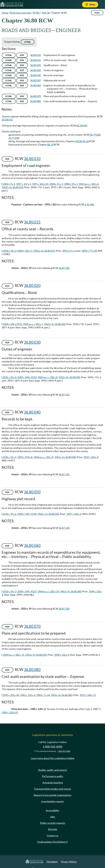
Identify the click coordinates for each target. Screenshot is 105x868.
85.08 (78, 141)
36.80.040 (35, 75)
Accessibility (52, 810)
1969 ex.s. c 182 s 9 (43, 457)
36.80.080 (35, 101)
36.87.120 (64, 268)
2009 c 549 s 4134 (27, 514)
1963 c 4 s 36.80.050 (48, 514)
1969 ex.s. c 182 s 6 (89, 184)
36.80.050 (35, 80)
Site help (53, 829)
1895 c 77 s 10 (89, 251)
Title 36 (46, 13)
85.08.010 (7, 120)
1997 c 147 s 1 (23, 184)
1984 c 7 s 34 (43, 695)
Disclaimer (52, 862)
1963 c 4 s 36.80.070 (36, 655)
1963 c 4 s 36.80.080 (61, 695)
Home (5, 13)
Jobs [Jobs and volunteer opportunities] (52, 817)
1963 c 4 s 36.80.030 (69, 377)
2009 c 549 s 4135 (27, 591)
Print (97, 13)
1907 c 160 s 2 (74, 514)
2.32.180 (89, 204)
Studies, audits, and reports (53, 770)
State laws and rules (21, 13)
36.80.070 (35, 96)
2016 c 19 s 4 (10, 377)
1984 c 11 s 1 (56, 184)
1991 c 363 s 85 (40, 184)
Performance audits (53, 776)
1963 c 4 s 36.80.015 (44, 251)
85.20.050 (82, 126)
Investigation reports (52, 801)
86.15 (50, 145)
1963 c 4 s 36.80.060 (71, 591)
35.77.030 (14, 138)
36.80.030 (35, 70)
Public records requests (53, 823)
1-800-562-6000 (52, 747)
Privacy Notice (69, 862)
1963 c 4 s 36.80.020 (55, 324)
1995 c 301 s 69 (11, 695)
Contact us (53, 835)
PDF (22, 55)
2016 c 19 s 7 (10, 591)
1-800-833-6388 (64, 751)
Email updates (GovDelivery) (52, 842)
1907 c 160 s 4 (91, 457)
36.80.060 (35, 85)
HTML (28, 42)
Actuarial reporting (53, 782)
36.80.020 (35, 65)
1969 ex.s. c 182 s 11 (13, 655)
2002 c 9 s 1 (9, 184)
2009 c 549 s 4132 (12, 324)
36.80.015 (35, 60)
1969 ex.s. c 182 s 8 (47, 377)
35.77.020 (95, 135)
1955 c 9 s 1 (68, 251)
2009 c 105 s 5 (25, 251)
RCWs (36, 13)
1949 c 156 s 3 (61, 655)
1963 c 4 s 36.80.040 (65, 457)
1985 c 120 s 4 (9, 712)
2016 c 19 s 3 (10, 251)
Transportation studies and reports (53, 789)
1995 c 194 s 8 (25, 457)
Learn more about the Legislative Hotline (53, 758)
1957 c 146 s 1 (87, 695)
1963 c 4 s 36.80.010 (12, 187)
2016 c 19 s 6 (10, 514)
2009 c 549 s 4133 (27, 377)
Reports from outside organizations (52, 795)
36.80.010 (35, 55)
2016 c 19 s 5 (10, 457)
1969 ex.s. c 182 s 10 (48, 591)
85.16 (85, 141)
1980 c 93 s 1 (71, 184)
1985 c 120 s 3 (28, 695)
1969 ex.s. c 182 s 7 (33, 324)
